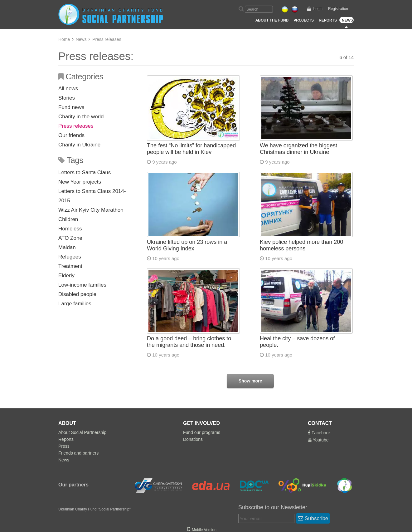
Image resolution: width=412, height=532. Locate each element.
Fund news (71, 107)
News (347, 20)
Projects (304, 20)
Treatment (70, 266)
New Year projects (80, 182)
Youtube (318, 440)
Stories (67, 98)
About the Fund (272, 20)
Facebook (319, 433)
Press (64, 446)
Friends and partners (78, 453)
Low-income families (82, 285)
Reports (328, 20)
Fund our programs (202, 432)
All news (68, 89)
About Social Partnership (82, 432)
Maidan (67, 247)
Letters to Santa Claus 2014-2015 (92, 196)
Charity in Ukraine (79, 145)
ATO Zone (70, 238)
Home (64, 39)
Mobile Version (202, 530)
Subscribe (313, 518)
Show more (250, 381)
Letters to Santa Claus (85, 172)
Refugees (70, 257)
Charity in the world (81, 117)
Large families (75, 304)
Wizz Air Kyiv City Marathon (91, 210)
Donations (193, 439)
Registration (338, 9)
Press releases (76, 126)
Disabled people (77, 294)
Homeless (70, 229)
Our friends (71, 135)
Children (68, 219)
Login (318, 9)
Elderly (66, 276)
